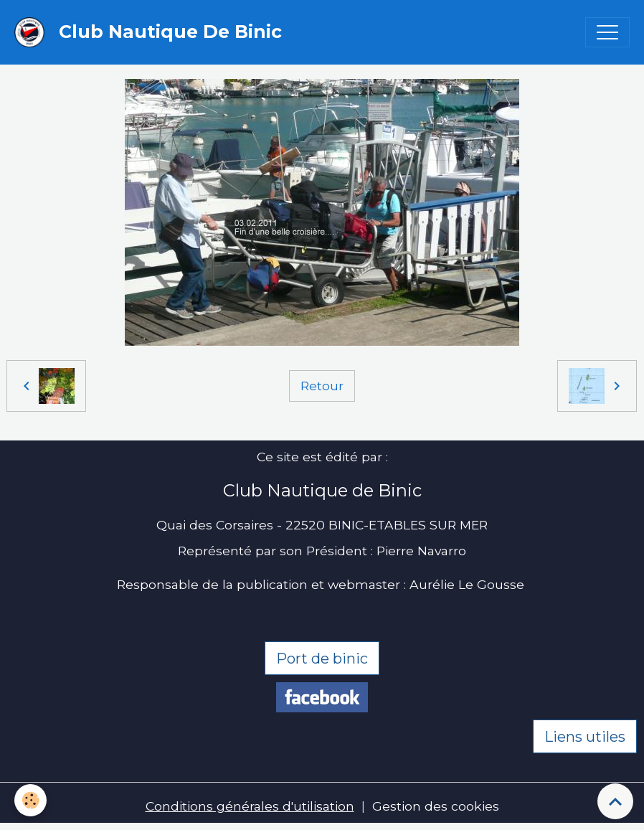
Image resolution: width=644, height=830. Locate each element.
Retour (322, 386)
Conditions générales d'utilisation (250, 806)
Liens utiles (585, 737)
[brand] (152, 32)
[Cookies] (30, 800)
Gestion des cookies (436, 806)
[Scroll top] (615, 801)
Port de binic (322, 659)
